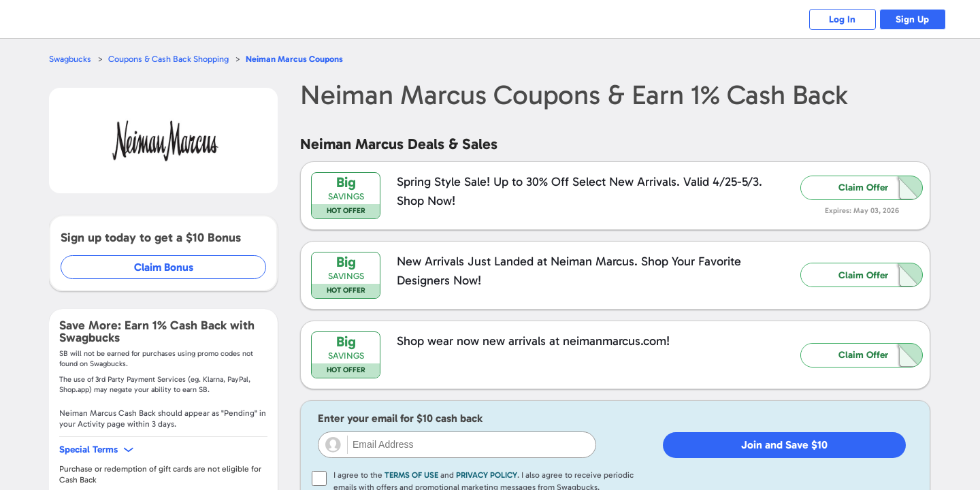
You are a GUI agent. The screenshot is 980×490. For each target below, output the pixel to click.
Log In (841, 19)
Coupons (294, 59)
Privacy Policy (487, 475)
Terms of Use (411, 475)
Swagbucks (70, 59)
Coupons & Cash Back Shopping (168, 59)
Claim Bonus (164, 267)
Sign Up (912, 19)
